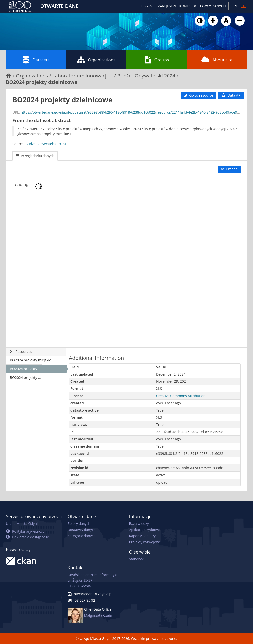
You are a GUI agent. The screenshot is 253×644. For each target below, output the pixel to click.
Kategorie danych (82, 536)
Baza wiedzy (139, 523)
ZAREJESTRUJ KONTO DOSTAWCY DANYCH (192, 6)
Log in (147, 6)
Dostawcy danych (82, 530)
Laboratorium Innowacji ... (83, 76)
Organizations (96, 60)
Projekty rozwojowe (145, 542)
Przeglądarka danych (35, 156)
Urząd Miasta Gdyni (22, 523)
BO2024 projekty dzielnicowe (42, 82)
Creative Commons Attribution (181, 396)
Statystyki (137, 559)
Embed (229, 169)
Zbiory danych (79, 523)
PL (235, 6)
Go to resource (199, 95)
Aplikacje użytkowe (144, 530)
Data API (231, 95)
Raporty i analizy (142, 536)
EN (243, 6)
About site (217, 60)
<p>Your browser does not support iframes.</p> (126, 261)
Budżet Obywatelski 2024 (146, 76)
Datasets (36, 60)
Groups (157, 60)
